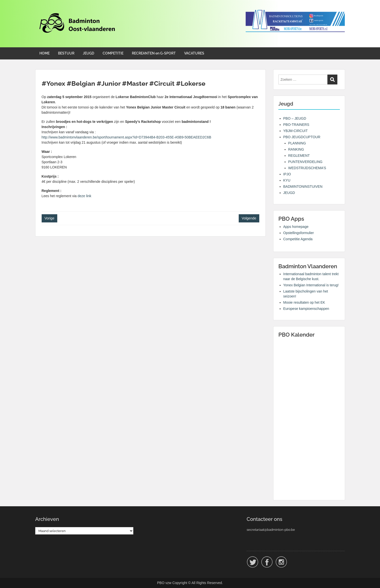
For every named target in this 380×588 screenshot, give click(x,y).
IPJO (287, 174)
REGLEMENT (299, 156)
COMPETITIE (113, 53)
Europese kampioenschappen (306, 309)
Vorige (50, 218)
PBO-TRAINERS (296, 125)
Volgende (249, 218)
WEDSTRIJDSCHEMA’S (307, 168)
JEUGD (88, 53)
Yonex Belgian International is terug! (311, 285)
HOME (44, 53)
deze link (84, 196)
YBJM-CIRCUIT (296, 131)
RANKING (296, 149)
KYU (287, 180)
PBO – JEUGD (295, 118)
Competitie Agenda (298, 239)
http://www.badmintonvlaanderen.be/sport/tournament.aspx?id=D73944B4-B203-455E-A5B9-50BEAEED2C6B (126, 137)
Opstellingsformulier (299, 233)
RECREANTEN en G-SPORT (154, 53)
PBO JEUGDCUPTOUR (302, 137)
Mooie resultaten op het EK (304, 302)
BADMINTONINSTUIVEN (303, 187)
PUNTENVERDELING (305, 162)
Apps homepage (296, 227)
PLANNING (297, 143)
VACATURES (194, 53)
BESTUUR (66, 53)
